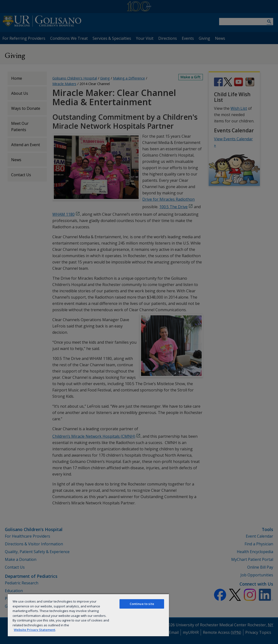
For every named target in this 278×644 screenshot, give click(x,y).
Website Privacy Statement (35, 630)
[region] (88, 615)
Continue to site (142, 604)
